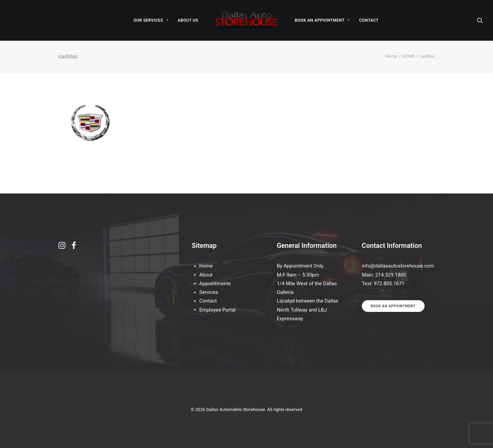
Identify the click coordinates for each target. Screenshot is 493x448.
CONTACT (369, 20)
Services (209, 292)
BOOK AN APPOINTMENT (322, 20)
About (206, 275)
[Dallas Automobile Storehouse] (246, 20)
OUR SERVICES (151, 20)
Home (391, 56)
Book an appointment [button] (393, 306)
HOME (409, 56)
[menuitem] (151, 20)
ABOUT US (188, 20)
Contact (208, 301)
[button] (480, 20)
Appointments (215, 284)
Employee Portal (217, 310)
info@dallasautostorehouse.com (398, 266)
